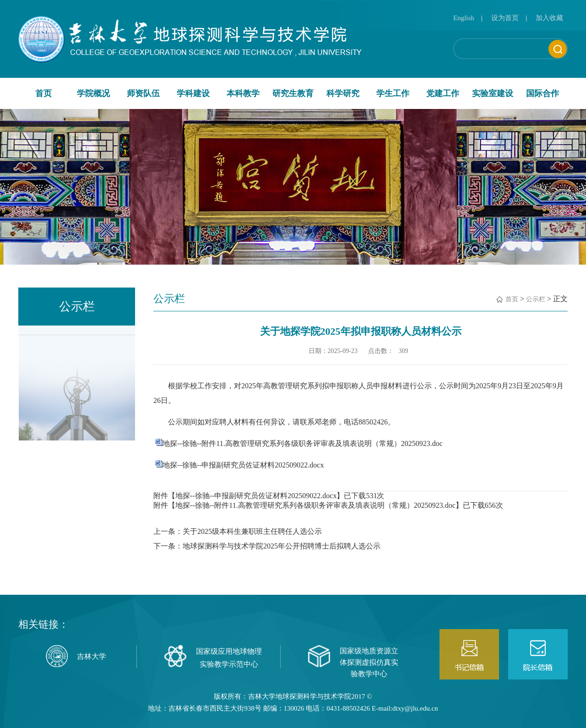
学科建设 (193, 93)
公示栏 (536, 299)
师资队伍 (143, 93)
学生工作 (393, 93)
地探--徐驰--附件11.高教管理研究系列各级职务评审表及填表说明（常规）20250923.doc (303, 443)
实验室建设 (493, 93)
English (464, 18)
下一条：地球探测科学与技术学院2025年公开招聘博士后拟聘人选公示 (267, 546)
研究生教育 (293, 93)
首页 (43, 93)
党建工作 (443, 93)
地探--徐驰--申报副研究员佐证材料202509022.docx (243, 465)
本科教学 (243, 93)
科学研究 (343, 93)
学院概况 (93, 93)
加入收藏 (549, 18)
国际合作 (543, 93)
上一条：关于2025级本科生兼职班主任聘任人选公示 (238, 531)
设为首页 (505, 18)
